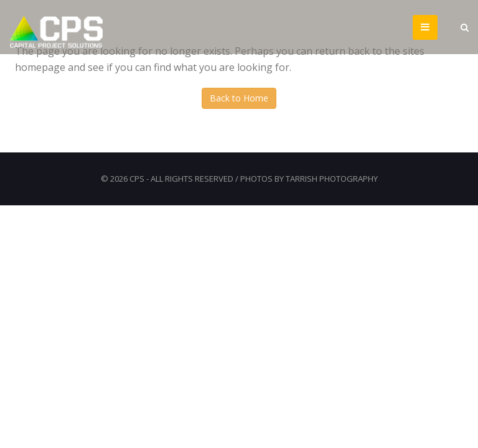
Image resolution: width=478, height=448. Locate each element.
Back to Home (239, 98)
